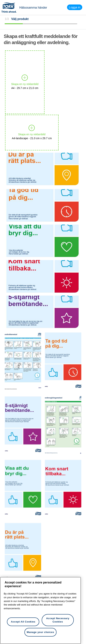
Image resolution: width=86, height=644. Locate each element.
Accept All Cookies (23, 622)
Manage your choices (40, 632)
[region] (40, 610)
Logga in (75, 7)
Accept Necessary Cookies (58, 620)
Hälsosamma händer (33, 7)
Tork (10, 7)
